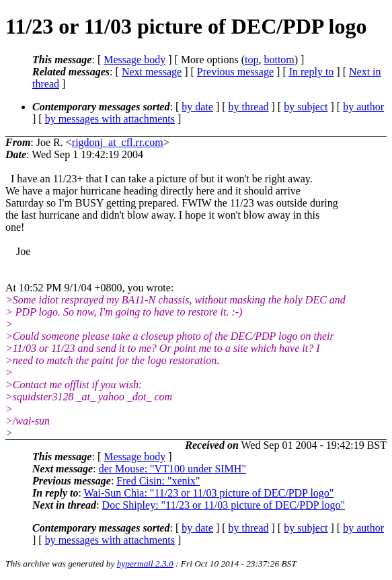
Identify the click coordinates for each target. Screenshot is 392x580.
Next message (152, 72)
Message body (134, 60)
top (251, 60)
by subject (306, 107)
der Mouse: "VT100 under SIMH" (172, 469)
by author (363, 107)
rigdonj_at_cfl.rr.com (118, 142)
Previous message (235, 72)
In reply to (312, 72)
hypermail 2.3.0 (145, 564)
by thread (249, 107)
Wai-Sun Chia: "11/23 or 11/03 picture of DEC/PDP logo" (209, 493)
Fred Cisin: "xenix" (158, 481)
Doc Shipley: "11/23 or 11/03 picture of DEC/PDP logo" (224, 505)
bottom (279, 60)
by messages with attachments (110, 119)
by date (197, 107)
